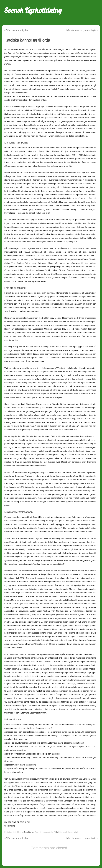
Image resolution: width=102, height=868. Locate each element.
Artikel (56, 832)
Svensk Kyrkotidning (33, 10)
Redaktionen (29, 832)
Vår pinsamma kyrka (16, 30)
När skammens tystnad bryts (82, 30)
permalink (74, 832)
